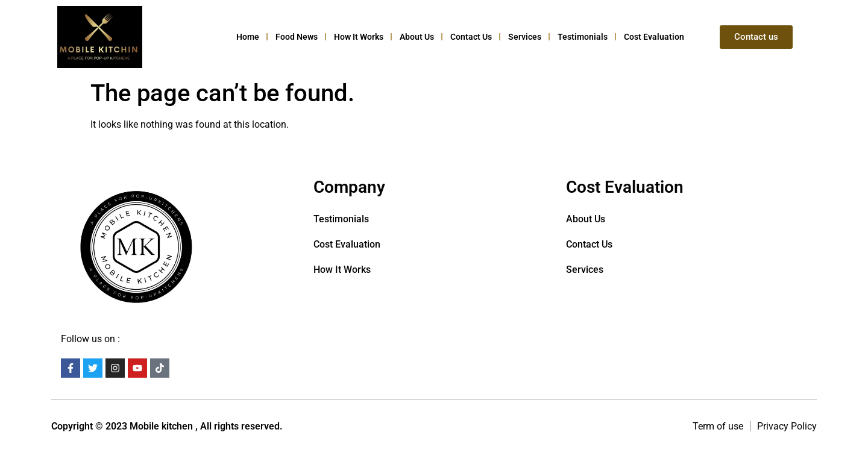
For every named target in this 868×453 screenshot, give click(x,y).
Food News (297, 37)
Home (248, 37)
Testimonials (583, 37)
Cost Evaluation (654, 37)
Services (525, 37)
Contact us (471, 37)
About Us (417, 37)
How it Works (359, 37)
